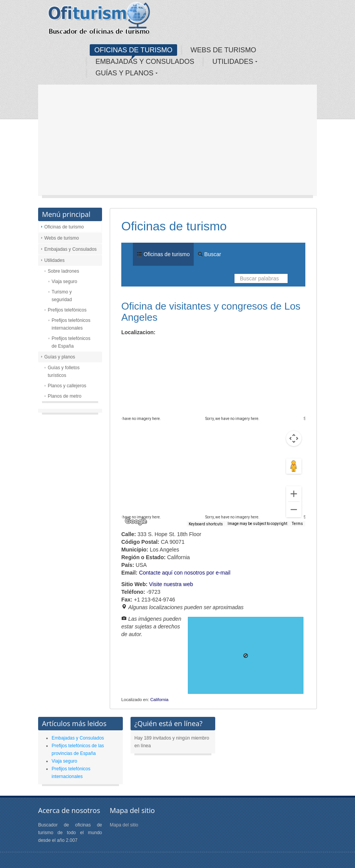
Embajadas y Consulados (70, 249)
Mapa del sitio (124, 825)
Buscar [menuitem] (209, 254)
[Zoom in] (294, 494)
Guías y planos (60, 357)
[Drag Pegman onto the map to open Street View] (294, 466)
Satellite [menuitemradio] (171, 346)
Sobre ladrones (63, 271)
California (159, 700)
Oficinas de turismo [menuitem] (163, 254)
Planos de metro (64, 396)
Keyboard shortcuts (206, 524)
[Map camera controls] (294, 438)
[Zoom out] (294, 510)
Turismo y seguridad (62, 296)
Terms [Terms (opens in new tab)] (297, 524)
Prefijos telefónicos (67, 310)
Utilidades (54, 260)
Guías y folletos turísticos (64, 372)
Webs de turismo (62, 238)
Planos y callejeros (67, 386)
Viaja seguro (64, 282)
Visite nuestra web (171, 584)
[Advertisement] (177, 142)
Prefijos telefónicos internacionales (71, 324)
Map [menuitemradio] (138, 346)
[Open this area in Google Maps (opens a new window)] (136, 521)
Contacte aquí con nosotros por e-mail (185, 573)
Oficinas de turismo (64, 227)
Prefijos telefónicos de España (71, 342)
